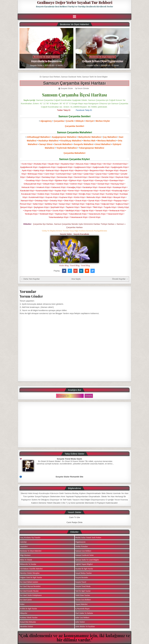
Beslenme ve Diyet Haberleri (46, 57)
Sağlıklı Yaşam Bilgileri (84, 564)
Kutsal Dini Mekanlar (28, 622)
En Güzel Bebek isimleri (29, 582)
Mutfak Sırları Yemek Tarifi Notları (88, 538)
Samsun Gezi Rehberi (51, 77)
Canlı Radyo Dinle (74, 522)
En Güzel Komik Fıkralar (29, 591)
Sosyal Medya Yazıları (84, 573)
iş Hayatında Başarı (83, 609)
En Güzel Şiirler (26, 600)
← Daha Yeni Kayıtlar (30, 279)
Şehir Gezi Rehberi (82, 618)
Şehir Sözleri (80, 622)
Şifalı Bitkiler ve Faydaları (85, 626)
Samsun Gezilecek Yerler (71, 77)
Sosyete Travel (81, 582)
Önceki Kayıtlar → (120, 279)
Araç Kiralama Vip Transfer (30, 538)
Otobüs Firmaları (82, 546)
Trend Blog (85, 265)
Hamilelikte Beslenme (46, 61)
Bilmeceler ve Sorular (28, 564)
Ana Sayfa (76, 279)
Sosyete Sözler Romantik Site (70, 477)
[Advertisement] (75, 425)
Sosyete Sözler (36, 65)
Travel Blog (75, 265)
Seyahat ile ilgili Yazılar (84, 569)
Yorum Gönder (83, 88)
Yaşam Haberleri (81, 604)
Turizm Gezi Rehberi (83, 600)
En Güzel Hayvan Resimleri (30, 586)
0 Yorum (59, 65)
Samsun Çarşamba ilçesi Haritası (75, 83)
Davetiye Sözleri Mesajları (30, 573)
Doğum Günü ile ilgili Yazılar (31, 577)
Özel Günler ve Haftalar (84, 613)
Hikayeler (24, 613)
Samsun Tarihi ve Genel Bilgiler (95, 77)
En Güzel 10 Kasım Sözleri (49, 461)
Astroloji (23, 542)
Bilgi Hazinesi (25, 555)
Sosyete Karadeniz (81, 234)
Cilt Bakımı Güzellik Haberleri (31, 569)
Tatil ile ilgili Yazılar (83, 591)
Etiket (22, 604)
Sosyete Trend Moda (83, 586)
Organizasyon (80, 542)
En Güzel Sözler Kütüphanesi (31, 595)
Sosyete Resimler (82, 577)
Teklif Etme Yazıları (83, 595)
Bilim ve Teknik (26, 560)
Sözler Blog (64, 265)
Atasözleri (24, 546)
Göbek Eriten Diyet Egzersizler (103, 61)
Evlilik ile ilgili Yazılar (29, 609)
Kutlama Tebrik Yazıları (29, 618)
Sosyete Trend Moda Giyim (69, 459)
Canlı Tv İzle (74, 517)
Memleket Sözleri (27, 626)
